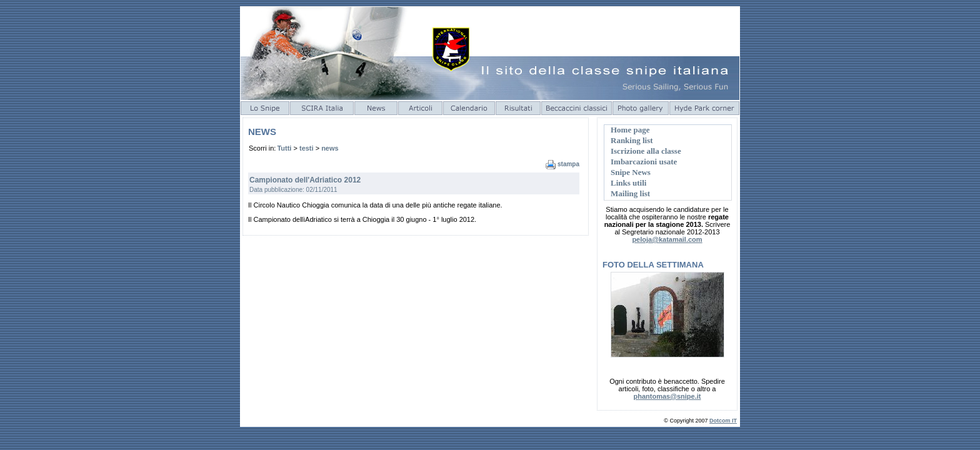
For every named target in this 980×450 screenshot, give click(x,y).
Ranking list (632, 140)
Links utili (628, 183)
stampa (568, 164)
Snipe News (631, 172)
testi (307, 148)
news (330, 148)
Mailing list (630, 193)
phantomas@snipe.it (667, 396)
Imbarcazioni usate (644, 162)
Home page (630, 130)
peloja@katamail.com (667, 239)
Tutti (284, 148)
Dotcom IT (723, 421)
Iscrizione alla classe (646, 151)
